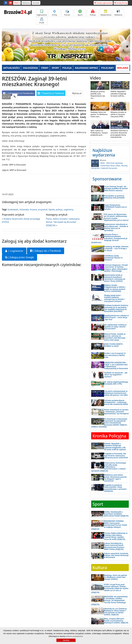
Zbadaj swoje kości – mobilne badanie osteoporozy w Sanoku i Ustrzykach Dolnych (114, 298)
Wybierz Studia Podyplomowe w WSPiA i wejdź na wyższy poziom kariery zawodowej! (115, 288)
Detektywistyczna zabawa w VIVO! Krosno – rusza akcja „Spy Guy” (116, 317)
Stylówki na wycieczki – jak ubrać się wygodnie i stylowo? (116, 375)
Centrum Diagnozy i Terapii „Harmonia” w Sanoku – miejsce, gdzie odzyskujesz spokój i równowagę (116, 268)
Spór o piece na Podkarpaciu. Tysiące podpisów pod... (99, 133)
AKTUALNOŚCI (11, 68)
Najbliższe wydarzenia (104, 152)
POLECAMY (108, 68)
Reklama (26, 3)
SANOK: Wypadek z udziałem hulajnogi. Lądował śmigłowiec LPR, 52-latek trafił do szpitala (115, 446)
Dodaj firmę (121, 3)
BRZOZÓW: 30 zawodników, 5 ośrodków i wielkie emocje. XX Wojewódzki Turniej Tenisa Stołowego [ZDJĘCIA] (110, 601)
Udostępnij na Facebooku (19, 93)
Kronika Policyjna (109, 436)
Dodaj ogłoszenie (103, 3)
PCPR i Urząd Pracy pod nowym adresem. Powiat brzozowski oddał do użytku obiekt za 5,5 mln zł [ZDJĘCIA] (110, 588)
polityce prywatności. (74, 636)
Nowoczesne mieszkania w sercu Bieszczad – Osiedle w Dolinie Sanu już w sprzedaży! (116, 227)
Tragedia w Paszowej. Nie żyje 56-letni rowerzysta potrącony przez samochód (116, 456)
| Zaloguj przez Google (20, 257)
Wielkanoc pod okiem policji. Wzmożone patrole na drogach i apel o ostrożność (115, 478)
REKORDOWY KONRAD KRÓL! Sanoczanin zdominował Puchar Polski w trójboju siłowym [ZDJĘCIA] (109, 525)
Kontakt (36, 3)
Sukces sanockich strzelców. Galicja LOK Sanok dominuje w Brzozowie (116, 555)
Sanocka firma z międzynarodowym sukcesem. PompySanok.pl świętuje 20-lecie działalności (109, 238)
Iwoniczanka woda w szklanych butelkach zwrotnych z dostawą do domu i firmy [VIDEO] (115, 278)
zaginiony (69, 209)
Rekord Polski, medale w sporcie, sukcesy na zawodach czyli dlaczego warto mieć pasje (115, 337)
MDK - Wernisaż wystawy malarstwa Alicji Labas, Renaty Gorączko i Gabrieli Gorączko (110, 164)
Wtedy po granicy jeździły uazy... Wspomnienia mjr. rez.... (98, 95)
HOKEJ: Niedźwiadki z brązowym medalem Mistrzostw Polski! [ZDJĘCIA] (116, 514)
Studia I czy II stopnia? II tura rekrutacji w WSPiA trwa (115, 355)
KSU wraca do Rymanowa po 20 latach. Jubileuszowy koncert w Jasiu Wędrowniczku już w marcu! (116, 217)
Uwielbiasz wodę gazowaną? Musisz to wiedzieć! (113, 258)
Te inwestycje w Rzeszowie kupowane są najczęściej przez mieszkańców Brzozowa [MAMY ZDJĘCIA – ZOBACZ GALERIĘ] (110, 423)
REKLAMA (123, 68)
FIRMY (45, 68)
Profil (42, 21)
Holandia (24, 209)
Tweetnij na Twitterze (51, 93)
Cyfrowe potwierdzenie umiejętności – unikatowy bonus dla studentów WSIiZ (116, 402)
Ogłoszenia (42, 13)
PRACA (17, 3)
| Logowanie (14, 251)
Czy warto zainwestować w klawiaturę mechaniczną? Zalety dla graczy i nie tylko (116, 393)
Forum (67, 13)
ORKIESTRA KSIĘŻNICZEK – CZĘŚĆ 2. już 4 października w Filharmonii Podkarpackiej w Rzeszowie (116, 365)
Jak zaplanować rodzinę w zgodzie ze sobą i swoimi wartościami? (115, 327)
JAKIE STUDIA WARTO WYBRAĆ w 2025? (113, 345)
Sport (80, 13)
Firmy (54, 13)
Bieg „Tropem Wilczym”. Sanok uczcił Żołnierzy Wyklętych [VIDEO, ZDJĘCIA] (116, 621)
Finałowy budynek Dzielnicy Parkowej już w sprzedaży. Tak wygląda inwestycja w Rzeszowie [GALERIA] (116, 308)
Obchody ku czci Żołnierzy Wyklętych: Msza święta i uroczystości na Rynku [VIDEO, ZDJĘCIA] (115, 612)
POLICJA (67, 68)
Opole (52, 209)
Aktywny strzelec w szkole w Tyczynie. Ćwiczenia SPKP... (118, 114)
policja (59, 209)
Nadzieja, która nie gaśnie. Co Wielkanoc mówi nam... (99, 114)
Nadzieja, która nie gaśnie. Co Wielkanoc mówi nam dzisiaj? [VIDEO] (116, 577)
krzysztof (43, 209)
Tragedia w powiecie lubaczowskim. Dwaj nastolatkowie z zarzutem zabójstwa (115, 488)
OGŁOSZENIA (30, 68)
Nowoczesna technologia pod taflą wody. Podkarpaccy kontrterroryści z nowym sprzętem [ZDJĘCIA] (109, 467)
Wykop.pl (76, 93)
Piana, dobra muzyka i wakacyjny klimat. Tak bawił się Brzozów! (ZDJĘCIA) (63, 222)
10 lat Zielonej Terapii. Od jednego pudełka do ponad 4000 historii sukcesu (116, 188)
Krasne (33, 209)
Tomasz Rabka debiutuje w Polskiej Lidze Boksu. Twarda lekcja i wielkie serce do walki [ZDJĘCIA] (116, 536)
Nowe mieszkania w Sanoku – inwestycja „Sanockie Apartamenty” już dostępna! (116, 412)
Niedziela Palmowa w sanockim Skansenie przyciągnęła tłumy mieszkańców (119, 134)
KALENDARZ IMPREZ (86, 68)
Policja (93, 13)
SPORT (55, 68)
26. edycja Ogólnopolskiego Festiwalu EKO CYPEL (116, 383)
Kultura (100, 567)
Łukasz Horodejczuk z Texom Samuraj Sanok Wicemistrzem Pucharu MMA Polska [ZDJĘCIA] (114, 546)
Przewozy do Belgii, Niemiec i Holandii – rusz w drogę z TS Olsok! (116, 248)
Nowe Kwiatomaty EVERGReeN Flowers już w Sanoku (115, 207)
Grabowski (13, 209)
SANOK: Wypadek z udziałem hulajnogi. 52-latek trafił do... (118, 94)
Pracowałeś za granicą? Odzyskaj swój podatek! (114, 197)
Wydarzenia (106, 13)
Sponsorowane (107, 179)
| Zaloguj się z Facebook (46, 251)
